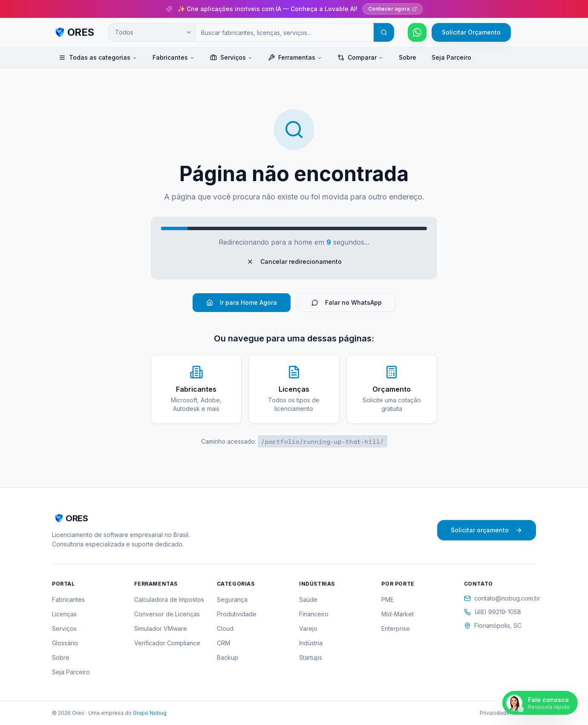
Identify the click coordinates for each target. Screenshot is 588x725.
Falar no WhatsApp (347, 302)
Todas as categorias (98, 57)
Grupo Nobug (150, 713)
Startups (311, 657)
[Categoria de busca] (152, 32)
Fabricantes (174, 57)
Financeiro (314, 614)
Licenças (64, 614)
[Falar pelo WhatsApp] (417, 32)
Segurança (232, 599)
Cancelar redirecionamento (294, 261)
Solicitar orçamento (487, 530)
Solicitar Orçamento (471, 32)
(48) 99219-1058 (493, 612)
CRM (223, 643)
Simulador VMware (161, 628)
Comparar (360, 57)
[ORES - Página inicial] (73, 32)
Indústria (311, 643)
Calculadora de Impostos (169, 599)
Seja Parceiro (451, 57)
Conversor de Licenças (167, 614)
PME (388, 599)
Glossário (65, 643)
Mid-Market (398, 614)
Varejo (308, 628)
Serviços (231, 57)
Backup (228, 657)
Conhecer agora (393, 9)
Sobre (408, 57)
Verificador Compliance (167, 643)
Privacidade (495, 713)
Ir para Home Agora (242, 302)
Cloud (225, 628)
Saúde (308, 599)
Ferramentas (295, 57)
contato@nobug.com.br (500, 598)
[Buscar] (384, 32)
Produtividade (237, 614)
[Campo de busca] (285, 32)
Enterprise (396, 628)
